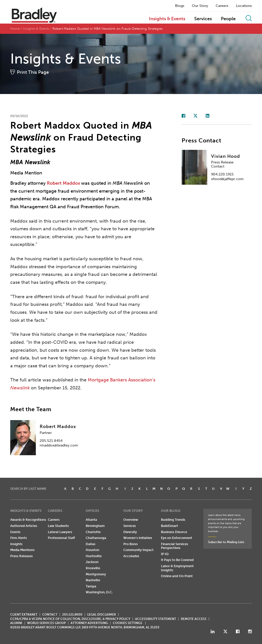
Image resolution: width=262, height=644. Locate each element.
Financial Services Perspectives (174, 546)
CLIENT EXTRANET (24, 615)
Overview (131, 520)
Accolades (131, 556)
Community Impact (138, 550)
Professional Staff (61, 538)
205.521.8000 (72, 615)
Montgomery (96, 574)
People (228, 19)
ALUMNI (16, 623)
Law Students (58, 526)
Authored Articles (24, 526)
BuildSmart (170, 526)
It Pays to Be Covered (177, 560)
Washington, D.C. (99, 592)
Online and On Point (177, 576)
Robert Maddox (64, 183)
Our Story (200, 6)
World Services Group (46, 623)
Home (15, 29)
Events (15, 532)
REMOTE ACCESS (194, 619)
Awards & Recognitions (28, 520)
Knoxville (93, 568)
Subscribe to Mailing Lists (226, 542)
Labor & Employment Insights (177, 568)
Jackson (92, 562)
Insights (16, 544)
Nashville (93, 580)
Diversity (130, 532)
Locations (244, 6)
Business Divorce (174, 532)
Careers (222, 6)
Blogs (180, 6)
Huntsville (94, 556)
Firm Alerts (19, 538)
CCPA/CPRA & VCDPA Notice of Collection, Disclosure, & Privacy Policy (70, 619)
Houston (92, 550)
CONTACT (50, 615)
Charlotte (93, 532)
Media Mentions (22, 550)
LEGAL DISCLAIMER (102, 615)
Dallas (91, 544)
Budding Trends (173, 520)
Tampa (91, 586)
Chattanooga (96, 538)
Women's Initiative (138, 538)
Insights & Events (167, 19)
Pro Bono (130, 544)
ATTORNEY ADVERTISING (89, 623)
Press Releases (21, 556)
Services (203, 19)
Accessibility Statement (156, 619)
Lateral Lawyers (60, 532)
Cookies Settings (128, 623)
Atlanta (91, 520)
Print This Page (33, 72)
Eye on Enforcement (177, 538)
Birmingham (95, 526)
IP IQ (165, 554)
